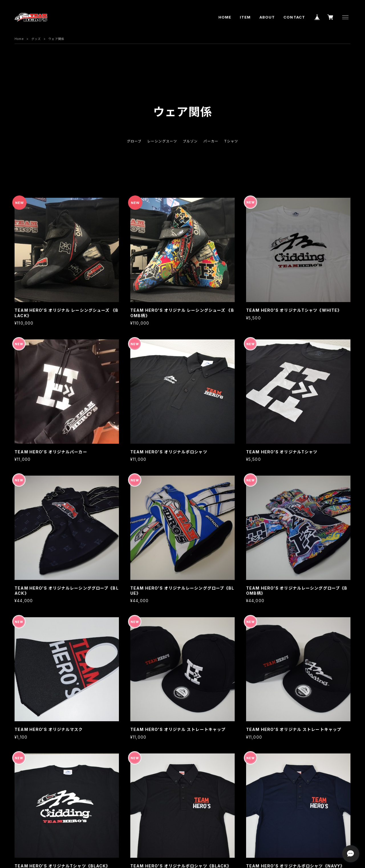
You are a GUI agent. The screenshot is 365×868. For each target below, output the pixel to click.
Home (19, 39)
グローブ (134, 141)
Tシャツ (231, 141)
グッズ (36, 39)
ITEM (245, 17)
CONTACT (294, 17)
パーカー (211, 141)
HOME (225, 17)
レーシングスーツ (162, 141)
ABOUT (267, 17)
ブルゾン (190, 141)
